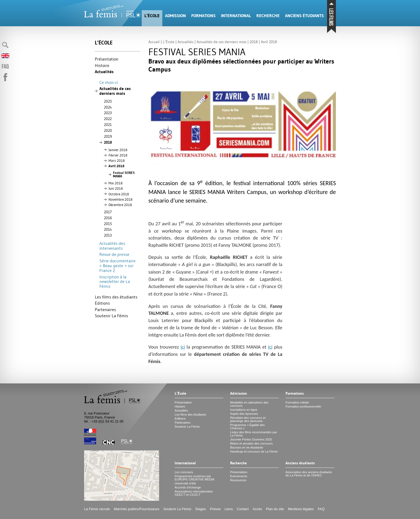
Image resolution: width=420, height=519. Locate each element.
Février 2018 (118, 155)
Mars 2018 (117, 160)
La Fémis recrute (97, 509)
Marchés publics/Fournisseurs (137, 509)
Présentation (107, 59)
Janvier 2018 (118, 150)
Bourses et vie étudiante (247, 447)
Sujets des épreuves (244, 414)
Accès (257, 509)
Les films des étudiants (116, 297)
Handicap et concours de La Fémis (254, 451)
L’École (152, 16)
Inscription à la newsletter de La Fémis (115, 281)
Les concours (184, 472)
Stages (201, 509)
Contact (243, 509)
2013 (108, 235)
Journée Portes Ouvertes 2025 (251, 439)
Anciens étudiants (304, 16)
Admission (175, 16)
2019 (108, 136)
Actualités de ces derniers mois (115, 91)
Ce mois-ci (109, 82)
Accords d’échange (188, 487)
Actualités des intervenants (112, 246)
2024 (108, 107)
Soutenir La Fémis (111, 316)
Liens (229, 509)
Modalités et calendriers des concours (249, 404)
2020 (108, 130)
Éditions (102, 303)
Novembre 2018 (120, 199)
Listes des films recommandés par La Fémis (254, 434)
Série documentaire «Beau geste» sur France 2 (117, 266)
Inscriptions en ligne (244, 410)
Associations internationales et (194, 493)
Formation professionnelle (303, 406)
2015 (108, 224)
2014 (108, 229)
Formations (203, 16)
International (236, 16)
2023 (108, 113)
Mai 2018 (115, 183)
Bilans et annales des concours (251, 443)
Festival (124, 175)
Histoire (102, 65)
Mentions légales (301, 509)
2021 (108, 125)
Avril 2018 (116, 166)
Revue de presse (114, 254)
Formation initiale (297, 402)
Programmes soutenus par (194, 478)
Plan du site (275, 509)
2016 (108, 218)
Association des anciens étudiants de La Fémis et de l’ (309, 474)
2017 (108, 212)
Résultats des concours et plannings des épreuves (248, 419)
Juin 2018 (116, 188)
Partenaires (105, 309)
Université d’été (185, 483)
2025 (108, 101)
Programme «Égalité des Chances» (247, 427)
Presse (215, 509)
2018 (108, 142)
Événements (239, 476)
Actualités (104, 72)
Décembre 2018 (120, 205)
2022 (108, 119)
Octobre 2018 (119, 194)
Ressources (238, 480)
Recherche (268, 16)
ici (183, 347)
